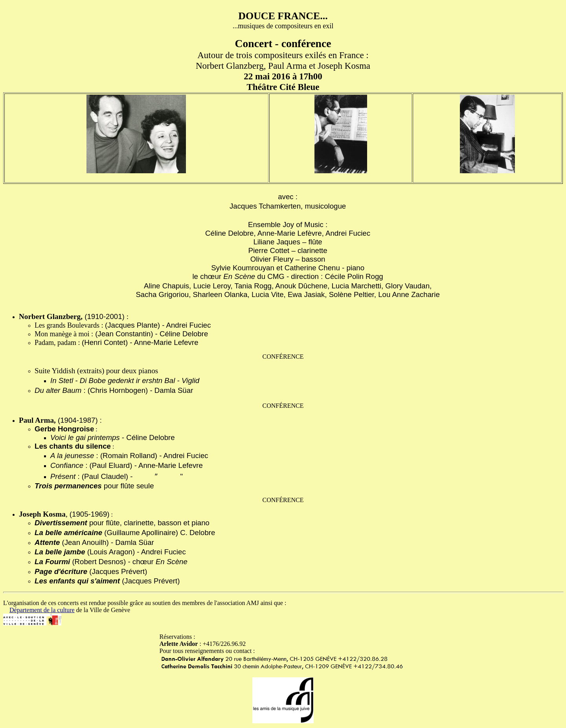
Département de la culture (42, 610)
